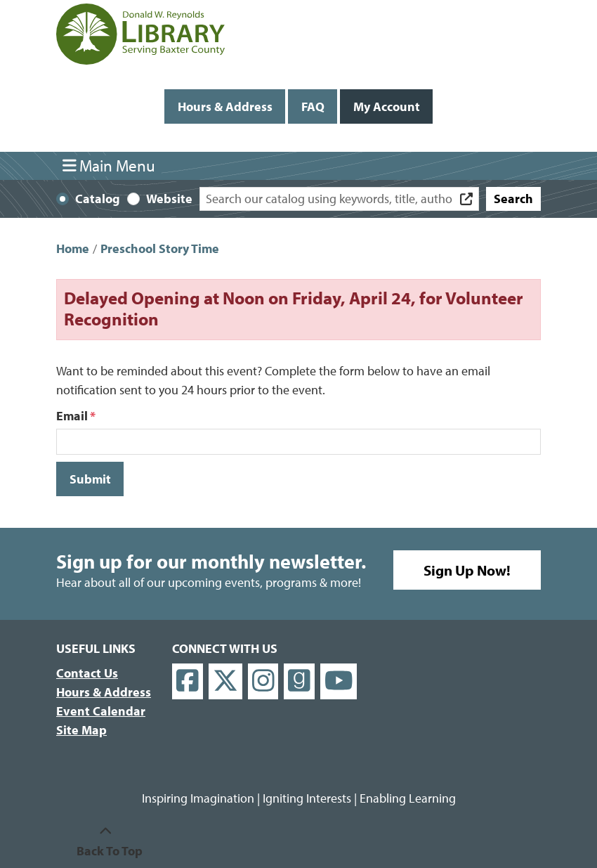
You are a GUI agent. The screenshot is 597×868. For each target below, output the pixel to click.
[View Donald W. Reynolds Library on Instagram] (263, 681)
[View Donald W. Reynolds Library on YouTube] (339, 681)
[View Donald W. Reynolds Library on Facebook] (188, 681)
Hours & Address (225, 106)
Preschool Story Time (160, 248)
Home (73, 248)
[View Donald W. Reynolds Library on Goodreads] (299, 681)
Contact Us (87, 673)
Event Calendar (101, 711)
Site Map (81, 730)
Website (169, 199)
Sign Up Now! (467, 570)
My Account (387, 106)
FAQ (313, 106)
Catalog (98, 199)
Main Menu (109, 166)
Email (72, 416)
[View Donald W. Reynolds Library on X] (225, 681)
